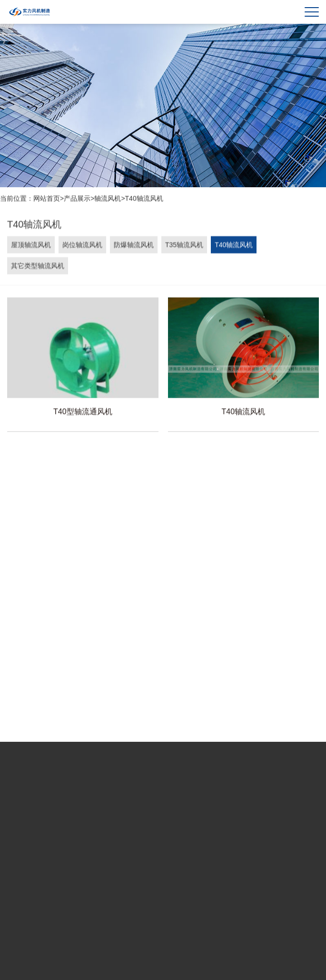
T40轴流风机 (144, 199)
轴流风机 (108, 199)
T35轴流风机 (184, 246)
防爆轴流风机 (134, 246)
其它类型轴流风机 (38, 267)
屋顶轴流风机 (31, 246)
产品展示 (77, 199)
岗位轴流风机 (82, 246)
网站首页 (47, 199)
